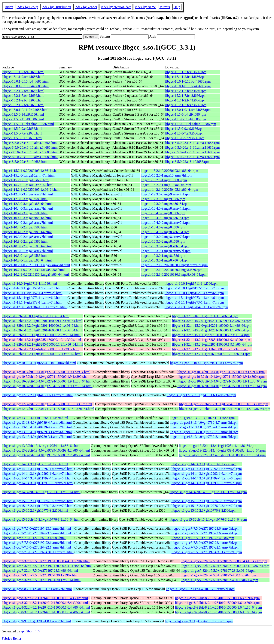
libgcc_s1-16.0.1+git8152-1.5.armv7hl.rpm (194, 288)
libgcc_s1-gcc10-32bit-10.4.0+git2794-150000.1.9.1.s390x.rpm (221, 372)
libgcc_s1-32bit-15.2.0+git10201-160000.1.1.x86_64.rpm (212, 330)
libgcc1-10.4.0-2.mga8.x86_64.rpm (165, 232)
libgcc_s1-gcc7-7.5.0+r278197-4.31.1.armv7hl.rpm (207, 552)
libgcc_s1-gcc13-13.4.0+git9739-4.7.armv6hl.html (37, 423)
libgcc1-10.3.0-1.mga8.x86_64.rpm (165, 260)
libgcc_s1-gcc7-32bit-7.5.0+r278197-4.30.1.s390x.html (40, 575)
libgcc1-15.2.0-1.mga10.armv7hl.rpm (167, 175)
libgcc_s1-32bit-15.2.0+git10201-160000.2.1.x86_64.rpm (212, 326)
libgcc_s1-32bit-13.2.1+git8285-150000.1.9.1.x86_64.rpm (212, 344)
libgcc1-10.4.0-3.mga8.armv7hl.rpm (166, 208)
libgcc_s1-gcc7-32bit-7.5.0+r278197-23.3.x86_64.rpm (218, 571)
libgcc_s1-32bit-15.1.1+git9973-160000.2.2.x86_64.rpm (211, 335)
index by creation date (116, 7)
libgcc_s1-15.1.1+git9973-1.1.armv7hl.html (32, 302)
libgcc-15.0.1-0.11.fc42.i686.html (25, 110)
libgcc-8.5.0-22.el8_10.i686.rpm (188, 162)
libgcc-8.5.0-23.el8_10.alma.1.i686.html (30, 157)
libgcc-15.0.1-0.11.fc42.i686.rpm (188, 110)
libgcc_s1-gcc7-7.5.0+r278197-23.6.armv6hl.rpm (205, 528)
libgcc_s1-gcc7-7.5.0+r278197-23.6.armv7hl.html (37, 533)
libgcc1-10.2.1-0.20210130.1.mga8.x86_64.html (36, 274)
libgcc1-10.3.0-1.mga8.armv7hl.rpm (166, 251)
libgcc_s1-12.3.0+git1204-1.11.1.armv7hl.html (34, 307)
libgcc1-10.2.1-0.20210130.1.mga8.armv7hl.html (36, 265)
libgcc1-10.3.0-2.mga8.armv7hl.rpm (166, 237)
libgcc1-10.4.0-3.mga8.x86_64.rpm (165, 218)
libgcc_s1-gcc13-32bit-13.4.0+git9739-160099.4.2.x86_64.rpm (222, 450)
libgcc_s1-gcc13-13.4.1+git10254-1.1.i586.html (35, 418)
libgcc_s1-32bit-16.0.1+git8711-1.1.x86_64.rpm (205, 316)
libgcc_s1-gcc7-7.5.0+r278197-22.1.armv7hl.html (37, 547)
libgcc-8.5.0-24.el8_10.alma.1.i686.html (30, 152)
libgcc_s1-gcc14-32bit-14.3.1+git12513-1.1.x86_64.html (41, 492)
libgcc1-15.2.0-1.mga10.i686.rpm (164, 180)
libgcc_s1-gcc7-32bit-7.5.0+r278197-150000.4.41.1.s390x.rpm (224, 561)
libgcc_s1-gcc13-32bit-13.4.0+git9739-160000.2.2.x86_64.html (46, 455)
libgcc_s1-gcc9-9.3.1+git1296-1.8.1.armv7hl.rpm (199, 621)
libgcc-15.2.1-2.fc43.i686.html (23, 100)
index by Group (27, 7)
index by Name (145, 7)
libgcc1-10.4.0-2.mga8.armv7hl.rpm (166, 223)
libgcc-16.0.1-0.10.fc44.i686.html (25, 81)
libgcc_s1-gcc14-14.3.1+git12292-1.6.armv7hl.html (38, 474)
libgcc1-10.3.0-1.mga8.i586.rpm (163, 256)
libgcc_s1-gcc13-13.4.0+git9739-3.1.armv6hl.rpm (204, 432)
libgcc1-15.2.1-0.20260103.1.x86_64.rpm (170, 171)
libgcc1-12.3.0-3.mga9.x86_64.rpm (165, 204)
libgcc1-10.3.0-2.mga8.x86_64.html (27, 246)
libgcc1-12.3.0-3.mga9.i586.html (25, 199)
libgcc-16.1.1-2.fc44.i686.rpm (186, 77)
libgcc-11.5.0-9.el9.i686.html (22, 129)
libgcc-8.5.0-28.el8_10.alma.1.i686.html (30, 143)
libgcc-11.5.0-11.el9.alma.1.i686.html (28, 124)
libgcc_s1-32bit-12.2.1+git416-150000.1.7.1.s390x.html (41, 349)
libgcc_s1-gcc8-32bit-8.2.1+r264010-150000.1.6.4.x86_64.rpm (218, 607)
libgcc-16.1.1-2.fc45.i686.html (23, 72)
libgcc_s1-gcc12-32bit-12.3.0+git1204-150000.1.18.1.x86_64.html (48, 409)
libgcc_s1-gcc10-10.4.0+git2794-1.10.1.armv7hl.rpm (206, 363)
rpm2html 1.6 (30, 631)
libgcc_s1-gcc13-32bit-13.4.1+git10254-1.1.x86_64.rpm (218, 446)
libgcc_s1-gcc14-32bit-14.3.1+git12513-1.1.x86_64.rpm (208, 492)
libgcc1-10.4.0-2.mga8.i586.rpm (163, 227)
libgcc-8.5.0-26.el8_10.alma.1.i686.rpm (193, 147)
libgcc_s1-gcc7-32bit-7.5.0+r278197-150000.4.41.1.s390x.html (46, 561)
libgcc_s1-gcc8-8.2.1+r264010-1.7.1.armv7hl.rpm (200, 589)
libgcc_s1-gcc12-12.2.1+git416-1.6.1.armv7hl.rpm (201, 395)
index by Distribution (56, 7)
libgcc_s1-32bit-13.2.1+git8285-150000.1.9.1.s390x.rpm (211, 340)
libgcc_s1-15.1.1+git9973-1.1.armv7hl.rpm (194, 302)
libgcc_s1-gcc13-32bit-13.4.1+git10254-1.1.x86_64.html (41, 446)
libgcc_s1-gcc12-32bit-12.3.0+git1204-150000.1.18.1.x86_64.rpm (225, 409)
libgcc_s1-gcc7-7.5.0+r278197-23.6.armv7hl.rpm (205, 533)
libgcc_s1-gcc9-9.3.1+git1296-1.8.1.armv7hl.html (37, 621)
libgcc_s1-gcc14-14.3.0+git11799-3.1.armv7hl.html (38, 483)
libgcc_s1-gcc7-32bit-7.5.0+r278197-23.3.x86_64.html (40, 571)
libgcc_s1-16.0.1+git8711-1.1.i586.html (30, 283)
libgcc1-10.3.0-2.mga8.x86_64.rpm (165, 246)
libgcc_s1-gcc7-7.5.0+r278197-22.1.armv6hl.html (37, 543)
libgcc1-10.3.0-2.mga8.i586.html (25, 241)
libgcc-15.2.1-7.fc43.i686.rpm (186, 91)
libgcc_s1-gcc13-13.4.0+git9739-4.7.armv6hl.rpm (204, 423)
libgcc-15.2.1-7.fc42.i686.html (23, 96)
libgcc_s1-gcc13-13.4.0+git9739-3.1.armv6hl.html (37, 432)
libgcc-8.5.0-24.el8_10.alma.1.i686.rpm (193, 152)
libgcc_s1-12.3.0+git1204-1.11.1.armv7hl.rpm (196, 307)
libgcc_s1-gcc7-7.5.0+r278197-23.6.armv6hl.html (37, 528)
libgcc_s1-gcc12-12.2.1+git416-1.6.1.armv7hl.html (37, 395)
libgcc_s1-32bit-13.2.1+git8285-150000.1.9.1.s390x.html (42, 340)
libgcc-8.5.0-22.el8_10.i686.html (25, 162)
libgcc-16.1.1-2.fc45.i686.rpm (186, 72)
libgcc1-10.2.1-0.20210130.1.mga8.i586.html (34, 270)
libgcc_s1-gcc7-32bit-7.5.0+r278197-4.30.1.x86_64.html (41, 580)
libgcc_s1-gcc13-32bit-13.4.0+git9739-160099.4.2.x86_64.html (46, 450)
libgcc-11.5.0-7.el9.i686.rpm (185, 133)
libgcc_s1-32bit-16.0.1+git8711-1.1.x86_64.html (36, 316)
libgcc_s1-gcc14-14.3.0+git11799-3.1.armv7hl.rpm (207, 483)
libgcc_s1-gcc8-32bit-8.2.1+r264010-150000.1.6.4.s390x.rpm (217, 598)
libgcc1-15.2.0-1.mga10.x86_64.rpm (166, 185)
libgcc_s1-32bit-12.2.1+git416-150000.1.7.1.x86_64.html (42, 354)
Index (9, 7)
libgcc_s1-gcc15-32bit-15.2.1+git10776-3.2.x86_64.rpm (208, 519)
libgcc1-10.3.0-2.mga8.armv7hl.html (28, 237)
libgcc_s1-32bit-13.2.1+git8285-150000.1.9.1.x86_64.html (43, 344)
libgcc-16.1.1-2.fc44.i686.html (23, 77)
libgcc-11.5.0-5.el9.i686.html (22, 138)
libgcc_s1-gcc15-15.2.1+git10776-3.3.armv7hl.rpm (207, 506)
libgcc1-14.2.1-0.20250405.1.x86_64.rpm (170, 190)
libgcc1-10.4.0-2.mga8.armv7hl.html (28, 223)
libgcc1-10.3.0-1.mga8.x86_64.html (27, 260)
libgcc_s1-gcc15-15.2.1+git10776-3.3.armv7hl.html (38, 506)
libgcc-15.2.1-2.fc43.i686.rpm (186, 100)
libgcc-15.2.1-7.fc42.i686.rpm (186, 96)
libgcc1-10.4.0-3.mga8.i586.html (25, 213)
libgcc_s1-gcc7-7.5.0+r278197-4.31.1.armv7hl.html (38, 552)
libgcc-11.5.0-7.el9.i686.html (22, 133)
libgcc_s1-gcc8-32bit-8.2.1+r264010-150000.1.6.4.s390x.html (45, 598)
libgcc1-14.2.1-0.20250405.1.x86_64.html (31, 190)
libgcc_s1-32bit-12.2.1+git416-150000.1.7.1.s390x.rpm (210, 349)
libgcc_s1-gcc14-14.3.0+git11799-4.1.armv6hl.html (38, 478)
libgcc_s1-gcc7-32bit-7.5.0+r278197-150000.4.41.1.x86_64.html (47, 566)
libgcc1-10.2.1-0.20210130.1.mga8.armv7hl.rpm (174, 265)
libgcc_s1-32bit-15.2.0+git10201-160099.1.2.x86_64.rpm (212, 321)
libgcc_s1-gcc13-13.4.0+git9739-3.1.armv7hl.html (37, 437)
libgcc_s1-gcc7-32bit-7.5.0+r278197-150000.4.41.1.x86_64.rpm (225, 566)
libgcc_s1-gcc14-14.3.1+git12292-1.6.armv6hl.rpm (207, 469)
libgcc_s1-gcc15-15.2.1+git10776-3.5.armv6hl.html (38, 501)
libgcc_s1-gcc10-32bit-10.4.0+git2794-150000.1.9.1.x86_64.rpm (222, 381)
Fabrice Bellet (11, 639)
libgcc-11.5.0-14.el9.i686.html (23, 114)
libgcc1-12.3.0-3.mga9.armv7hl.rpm (166, 194)
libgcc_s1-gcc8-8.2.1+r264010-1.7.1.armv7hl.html (37, 589)
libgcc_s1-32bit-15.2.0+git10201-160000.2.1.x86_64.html (42, 326)
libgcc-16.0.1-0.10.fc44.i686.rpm (188, 81)
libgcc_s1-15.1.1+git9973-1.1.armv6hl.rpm (194, 298)
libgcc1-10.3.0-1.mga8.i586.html (25, 256)
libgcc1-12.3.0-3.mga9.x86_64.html (27, 204)
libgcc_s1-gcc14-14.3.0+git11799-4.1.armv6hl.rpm (207, 478)
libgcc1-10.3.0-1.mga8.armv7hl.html (28, 251)
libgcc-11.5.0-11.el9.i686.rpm (186, 119)
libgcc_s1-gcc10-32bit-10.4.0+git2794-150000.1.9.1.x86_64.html (47, 381)
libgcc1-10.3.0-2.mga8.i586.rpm (163, 241)
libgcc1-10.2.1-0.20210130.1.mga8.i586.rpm (172, 270)
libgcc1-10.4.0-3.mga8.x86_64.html (27, 218)
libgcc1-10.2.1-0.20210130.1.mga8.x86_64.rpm (174, 274)
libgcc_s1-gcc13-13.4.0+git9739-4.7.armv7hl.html (37, 427)
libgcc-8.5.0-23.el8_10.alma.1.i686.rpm (193, 157)
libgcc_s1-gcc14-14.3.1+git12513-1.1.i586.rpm (204, 464)
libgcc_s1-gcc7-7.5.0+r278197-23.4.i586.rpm (203, 538)
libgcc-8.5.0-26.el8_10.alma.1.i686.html (30, 147)
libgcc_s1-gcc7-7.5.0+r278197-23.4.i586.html (34, 538)
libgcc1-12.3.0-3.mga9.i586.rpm (163, 199)
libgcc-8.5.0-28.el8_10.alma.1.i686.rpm (193, 143)
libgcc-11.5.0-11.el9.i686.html (23, 119)
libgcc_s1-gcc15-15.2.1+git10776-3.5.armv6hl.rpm (207, 501)
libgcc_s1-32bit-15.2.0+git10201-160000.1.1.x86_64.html (42, 330)
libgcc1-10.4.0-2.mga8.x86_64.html (27, 232)
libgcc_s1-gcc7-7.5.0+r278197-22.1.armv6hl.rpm (205, 543)
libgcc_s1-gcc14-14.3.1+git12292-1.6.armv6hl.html (38, 469)
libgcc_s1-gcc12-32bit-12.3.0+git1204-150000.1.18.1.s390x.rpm (224, 404)
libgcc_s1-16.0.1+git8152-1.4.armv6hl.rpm (194, 293)
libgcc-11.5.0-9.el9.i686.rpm (185, 129)
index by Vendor (86, 7)
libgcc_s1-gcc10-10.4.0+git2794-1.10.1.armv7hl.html (39, 363)
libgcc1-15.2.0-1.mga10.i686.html (26, 180)
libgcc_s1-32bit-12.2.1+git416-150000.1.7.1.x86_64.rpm (211, 354)
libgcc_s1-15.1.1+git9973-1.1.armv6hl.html (32, 298)
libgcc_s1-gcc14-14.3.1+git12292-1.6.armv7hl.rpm (207, 474)
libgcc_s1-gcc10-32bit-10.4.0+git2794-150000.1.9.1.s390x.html (46, 372)
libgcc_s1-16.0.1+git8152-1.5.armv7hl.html (32, 288)
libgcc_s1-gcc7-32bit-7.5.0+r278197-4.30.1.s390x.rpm (218, 575)
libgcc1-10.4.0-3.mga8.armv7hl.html (28, 208)
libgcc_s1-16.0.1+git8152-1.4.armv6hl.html (32, 293)
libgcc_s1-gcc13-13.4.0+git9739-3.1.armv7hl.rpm (204, 437)
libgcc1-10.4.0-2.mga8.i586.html (25, 227)
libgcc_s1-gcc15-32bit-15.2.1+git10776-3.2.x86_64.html (41, 519)
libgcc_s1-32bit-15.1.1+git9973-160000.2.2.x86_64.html (41, 335)
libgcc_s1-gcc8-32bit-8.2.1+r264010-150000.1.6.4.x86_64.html (46, 607)
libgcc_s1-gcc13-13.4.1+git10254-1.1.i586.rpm (202, 418)
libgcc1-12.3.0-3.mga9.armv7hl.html (28, 194)
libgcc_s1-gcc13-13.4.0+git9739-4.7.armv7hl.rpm (204, 427)
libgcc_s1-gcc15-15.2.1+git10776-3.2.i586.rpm (204, 510)
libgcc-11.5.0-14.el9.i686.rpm (186, 114)
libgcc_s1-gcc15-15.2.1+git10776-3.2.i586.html (35, 510)
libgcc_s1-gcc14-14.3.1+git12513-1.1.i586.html (35, 464)
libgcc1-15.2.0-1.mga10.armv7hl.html (28, 175)
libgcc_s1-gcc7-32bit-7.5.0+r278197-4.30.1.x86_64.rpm (219, 580)
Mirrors (165, 7)
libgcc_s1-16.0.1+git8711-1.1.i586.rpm (192, 283)
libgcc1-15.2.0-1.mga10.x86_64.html (28, 185)
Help (177, 7)
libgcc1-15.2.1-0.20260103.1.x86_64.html (31, 171)
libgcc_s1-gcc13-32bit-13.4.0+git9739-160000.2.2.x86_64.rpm (222, 455)
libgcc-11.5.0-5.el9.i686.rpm (185, 138)
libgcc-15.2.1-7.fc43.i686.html (23, 91)
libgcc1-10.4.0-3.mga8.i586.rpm (163, 213)
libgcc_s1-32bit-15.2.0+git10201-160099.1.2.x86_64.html (42, 321)
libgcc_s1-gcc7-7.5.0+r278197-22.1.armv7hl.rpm (205, 547)
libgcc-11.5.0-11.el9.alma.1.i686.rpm (191, 124)
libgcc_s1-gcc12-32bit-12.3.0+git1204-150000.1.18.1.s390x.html (47, 404)
